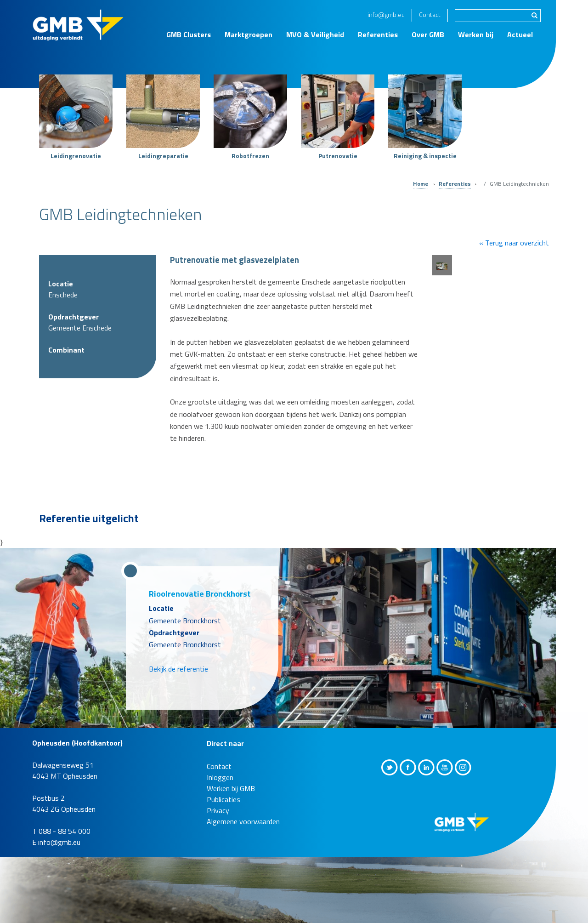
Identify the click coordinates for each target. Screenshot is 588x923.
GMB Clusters (189, 34)
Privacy (218, 810)
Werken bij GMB (231, 788)
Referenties (378, 34)
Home (421, 184)
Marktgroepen (249, 34)
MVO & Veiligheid (315, 34)
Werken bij (476, 34)
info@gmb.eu (386, 14)
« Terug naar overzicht (514, 243)
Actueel (520, 34)
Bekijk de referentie (178, 669)
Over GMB (428, 34)
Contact (430, 14)
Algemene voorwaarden (243, 821)
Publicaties (223, 799)
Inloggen (220, 777)
